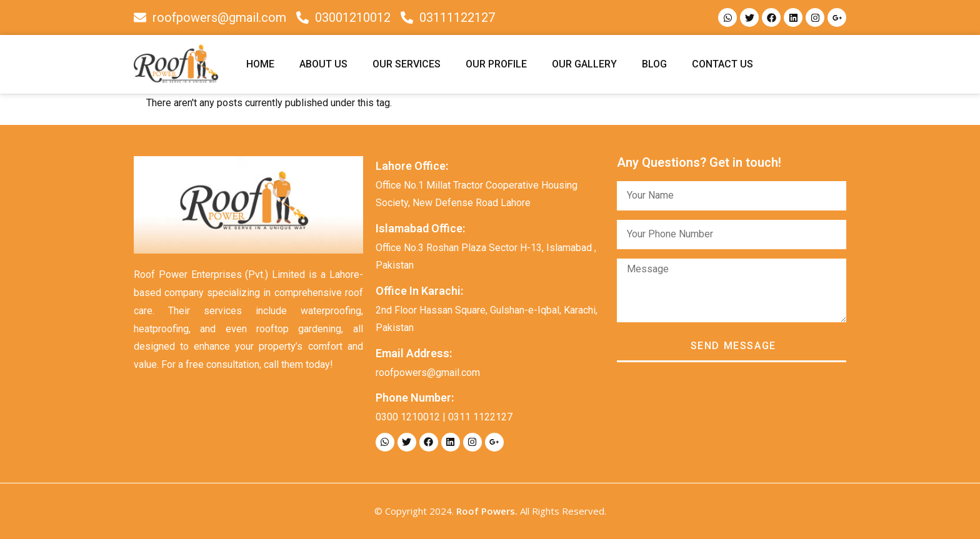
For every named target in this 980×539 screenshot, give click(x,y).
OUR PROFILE (496, 64)
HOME (260, 64)
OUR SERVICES (407, 64)
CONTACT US (722, 64)
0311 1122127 (480, 417)
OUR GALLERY (584, 64)
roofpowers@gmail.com (428, 373)
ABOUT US (323, 64)
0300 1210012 (408, 417)
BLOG (654, 64)
